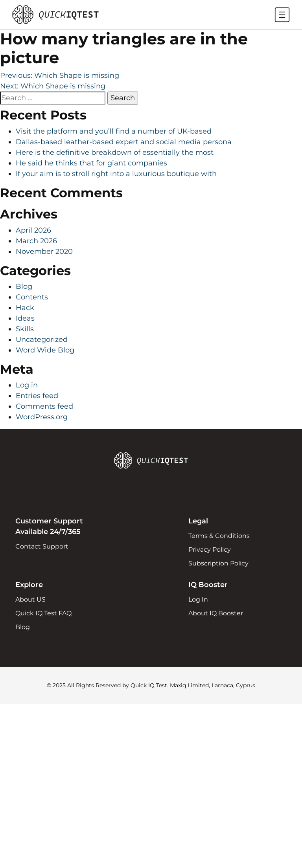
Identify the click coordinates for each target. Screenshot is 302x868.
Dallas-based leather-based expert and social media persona (124, 142)
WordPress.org (42, 417)
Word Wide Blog (45, 350)
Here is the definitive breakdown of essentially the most (115, 152)
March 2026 (36, 241)
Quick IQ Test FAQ (43, 613)
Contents (32, 297)
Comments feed (44, 406)
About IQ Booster (216, 613)
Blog (24, 286)
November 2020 (44, 251)
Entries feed (37, 396)
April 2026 (33, 230)
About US (30, 599)
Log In (198, 599)
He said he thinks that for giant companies (91, 163)
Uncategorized (42, 339)
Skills (25, 329)
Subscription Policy (218, 563)
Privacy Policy (210, 550)
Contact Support (42, 546)
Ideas (25, 318)
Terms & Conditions (219, 536)
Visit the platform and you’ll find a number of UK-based (114, 131)
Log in (27, 385)
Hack (25, 308)
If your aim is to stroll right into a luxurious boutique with (116, 174)
